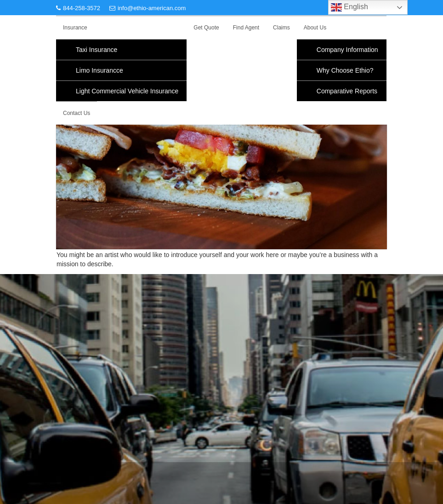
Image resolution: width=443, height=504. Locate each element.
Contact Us (77, 113)
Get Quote (206, 28)
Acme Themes (356, 470)
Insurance (75, 28)
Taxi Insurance (97, 50)
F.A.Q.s (67, 369)
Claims (281, 28)
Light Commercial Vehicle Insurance (127, 91)
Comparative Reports (347, 91)
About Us (315, 28)
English (349, 7)
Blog (63, 399)
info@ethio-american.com (148, 8)
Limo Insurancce (99, 70)
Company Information (347, 50)
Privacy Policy (77, 354)
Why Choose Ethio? (345, 70)
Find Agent (246, 28)
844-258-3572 (78, 8)
